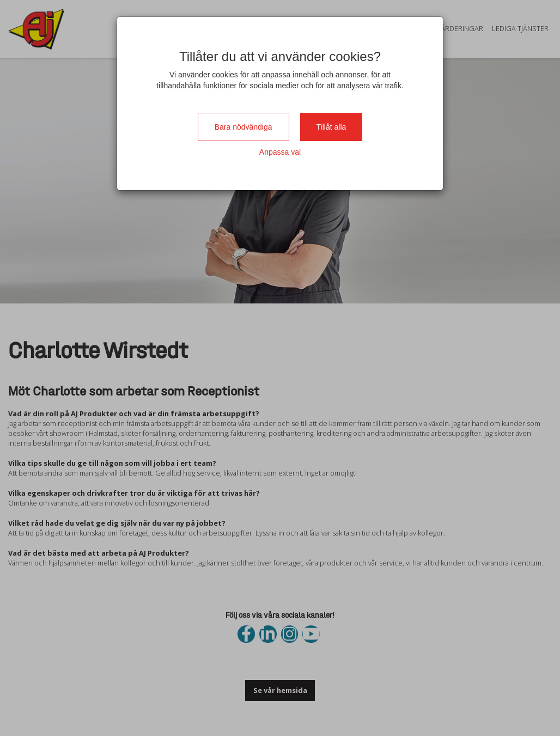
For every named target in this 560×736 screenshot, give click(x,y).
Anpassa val (280, 152)
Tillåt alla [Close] (331, 127)
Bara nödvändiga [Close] (244, 127)
